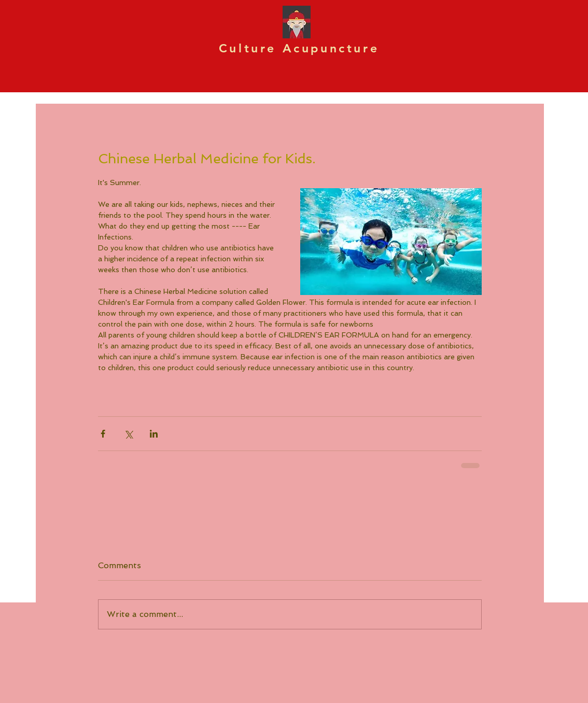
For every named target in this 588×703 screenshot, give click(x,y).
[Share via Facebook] (103, 434)
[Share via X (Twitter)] (128, 434)
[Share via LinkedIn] (154, 434)
